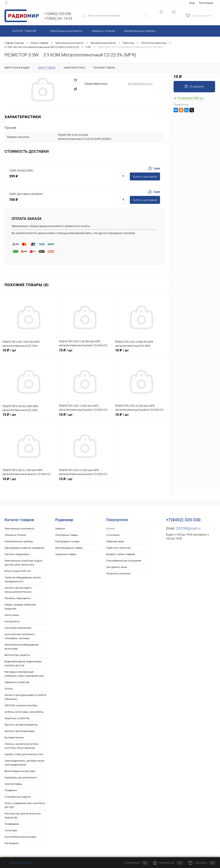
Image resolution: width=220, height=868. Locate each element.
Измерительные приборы (19, 541)
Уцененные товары (66, 554)
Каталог (111, 529)
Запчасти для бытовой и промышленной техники (18, 590)
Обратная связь (115, 541)
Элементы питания (15, 535)
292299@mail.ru (188, 528)
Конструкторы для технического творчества (23, 816)
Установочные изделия (18, 797)
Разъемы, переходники (18, 598)
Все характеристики (140, 84)
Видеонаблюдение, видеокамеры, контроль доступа (23, 663)
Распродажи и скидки (67, 541)
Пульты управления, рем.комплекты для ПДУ (25, 805)
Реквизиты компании (118, 573)
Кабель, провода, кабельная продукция (20, 607)
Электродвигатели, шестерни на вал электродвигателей (25, 763)
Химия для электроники (18, 628)
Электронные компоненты (20, 529)
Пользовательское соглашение (124, 561)
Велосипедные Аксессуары (20, 771)
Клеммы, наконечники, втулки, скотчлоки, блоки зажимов (22, 746)
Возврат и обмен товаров (120, 554)
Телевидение (12, 824)
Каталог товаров (24, 31)
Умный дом (11, 830)
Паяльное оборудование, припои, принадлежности (23, 579)
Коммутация (12, 615)
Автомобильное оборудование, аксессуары (22, 647)
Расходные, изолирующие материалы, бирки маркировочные (24, 674)
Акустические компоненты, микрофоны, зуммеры (20, 636)
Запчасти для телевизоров (19, 731)
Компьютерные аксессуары (20, 837)
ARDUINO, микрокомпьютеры (21, 705)
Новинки (60, 529)
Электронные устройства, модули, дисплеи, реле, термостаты (24, 563)
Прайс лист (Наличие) (118, 548)
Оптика (9, 689)
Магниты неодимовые (17, 554)
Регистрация (206, 3)
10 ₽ (28, 352)
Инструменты (12, 621)
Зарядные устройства (17, 682)
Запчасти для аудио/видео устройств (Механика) (25, 697)
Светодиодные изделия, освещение (24, 548)
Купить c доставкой (145, 177)
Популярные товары (67, 535)
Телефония (11, 790)
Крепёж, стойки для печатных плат (24, 754)
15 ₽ (85, 352)
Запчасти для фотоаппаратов (21, 725)
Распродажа (12, 843)
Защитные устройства (17, 718)
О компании (113, 535)
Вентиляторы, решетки (17, 655)
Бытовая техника (14, 737)
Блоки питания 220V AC (18, 571)
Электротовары (13, 784)
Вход (192, 3)
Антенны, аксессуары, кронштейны (24, 712)
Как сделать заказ (117, 567)
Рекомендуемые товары (69, 548)
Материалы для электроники (21, 778)
